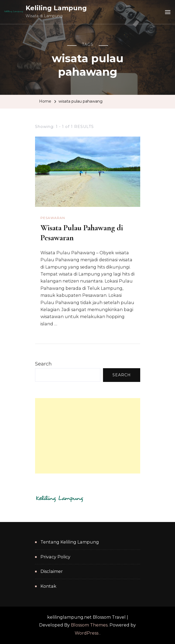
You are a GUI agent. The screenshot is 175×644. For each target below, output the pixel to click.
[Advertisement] (88, 436)
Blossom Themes (89, 625)
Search (43, 364)
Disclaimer (52, 571)
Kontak (48, 586)
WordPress (87, 633)
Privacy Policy (55, 557)
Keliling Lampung (56, 8)
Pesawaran (53, 218)
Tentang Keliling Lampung (70, 542)
